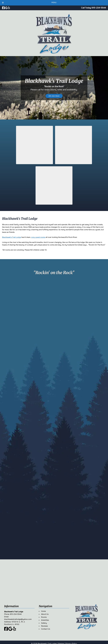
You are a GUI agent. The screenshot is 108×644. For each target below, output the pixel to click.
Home (43, 611)
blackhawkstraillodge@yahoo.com (18, 619)
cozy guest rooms (38, 237)
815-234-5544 (54, 96)
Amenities (45, 620)
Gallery (44, 623)
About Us (45, 614)
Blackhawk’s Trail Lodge (12, 237)
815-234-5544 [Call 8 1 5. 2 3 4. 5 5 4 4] (16, 614)
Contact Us (46, 629)
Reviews (44, 626)
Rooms (44, 617)
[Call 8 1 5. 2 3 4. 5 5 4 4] (99, 8)
